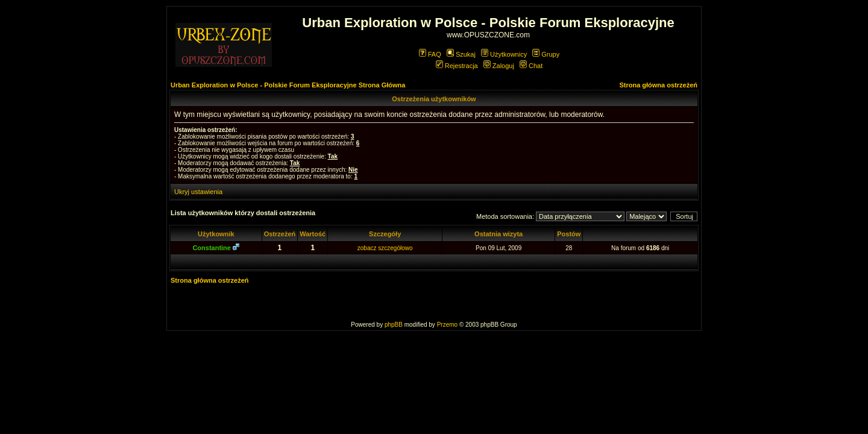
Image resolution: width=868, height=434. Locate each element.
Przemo (447, 325)
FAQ (430, 54)
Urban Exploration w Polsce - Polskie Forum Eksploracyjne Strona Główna (288, 85)
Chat (531, 66)
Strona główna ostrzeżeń (658, 85)
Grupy (546, 54)
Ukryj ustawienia (198, 192)
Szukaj (461, 54)
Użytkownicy (504, 54)
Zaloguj (499, 66)
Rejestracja (457, 66)
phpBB (394, 325)
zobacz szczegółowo (385, 248)
